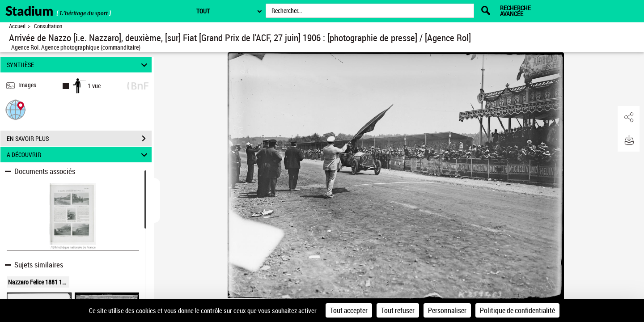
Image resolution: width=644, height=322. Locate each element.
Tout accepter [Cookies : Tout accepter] (349, 310)
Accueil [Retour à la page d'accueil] (17, 26)
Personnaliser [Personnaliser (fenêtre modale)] (447, 310)
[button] (16, 109)
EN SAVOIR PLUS (79, 139)
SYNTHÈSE (78, 65)
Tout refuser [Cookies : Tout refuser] (398, 310)
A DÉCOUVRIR (78, 155)
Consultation (48, 26)
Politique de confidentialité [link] (517, 310)
